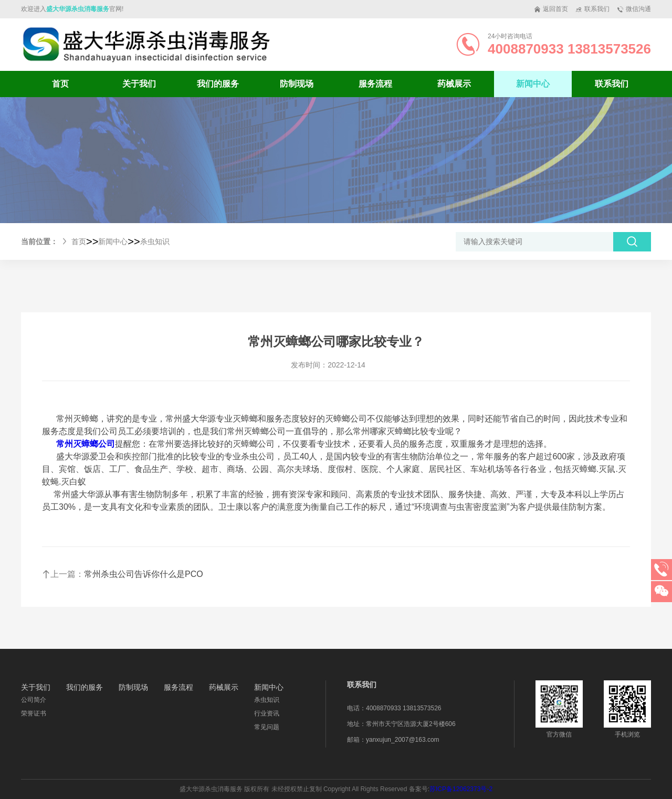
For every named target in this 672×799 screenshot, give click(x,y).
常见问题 (267, 727)
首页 (60, 84)
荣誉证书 (34, 713)
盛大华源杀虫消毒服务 (78, 9)
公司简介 (34, 700)
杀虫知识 (155, 241)
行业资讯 (267, 713)
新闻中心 (113, 241)
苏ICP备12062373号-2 (461, 789)
